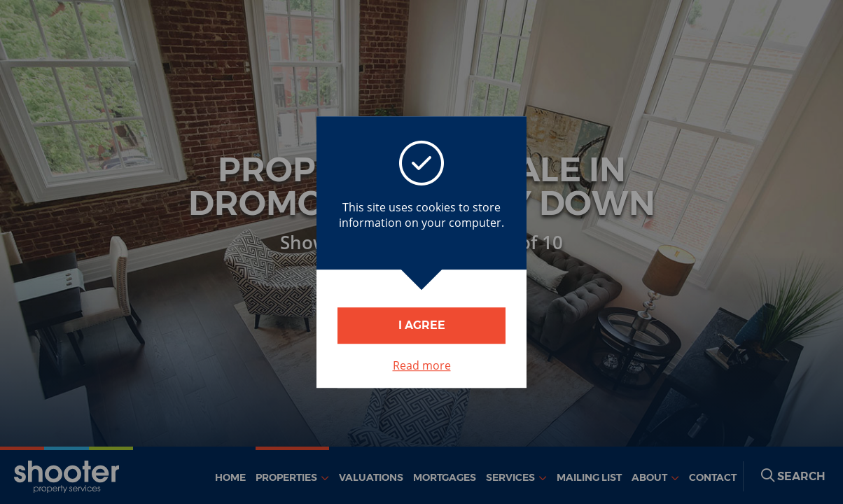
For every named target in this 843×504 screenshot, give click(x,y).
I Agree (422, 325)
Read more (422, 365)
